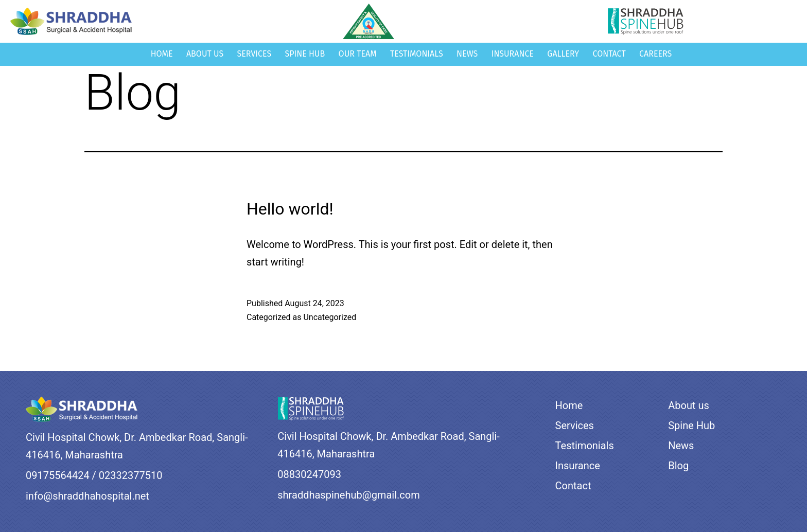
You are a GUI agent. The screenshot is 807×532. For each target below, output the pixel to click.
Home (162, 54)
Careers (655, 54)
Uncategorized (330, 317)
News (467, 54)
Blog (678, 466)
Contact (609, 54)
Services (255, 54)
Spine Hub (305, 54)
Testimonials (417, 54)
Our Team (358, 54)
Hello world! (290, 209)
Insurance (513, 54)
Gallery (563, 54)
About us (205, 54)
